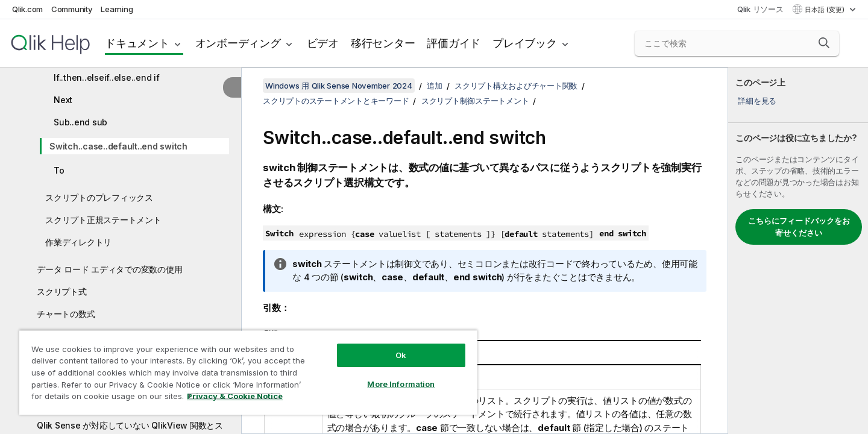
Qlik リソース (760, 9)
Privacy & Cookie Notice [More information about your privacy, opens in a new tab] (235, 396)
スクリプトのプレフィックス (99, 197)
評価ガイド (454, 43)
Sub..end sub (80, 122)
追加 (435, 86)
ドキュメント (137, 43)
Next (63, 100)
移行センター (383, 43)
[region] (248, 372)
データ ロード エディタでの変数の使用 (109, 269)
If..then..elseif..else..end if (107, 77)
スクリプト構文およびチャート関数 (516, 86)
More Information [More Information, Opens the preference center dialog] (401, 384)
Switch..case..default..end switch (118, 146)
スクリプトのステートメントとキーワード (336, 101)
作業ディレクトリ (78, 242)
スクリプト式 (62, 291)
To (59, 170)
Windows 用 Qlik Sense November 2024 (339, 86)
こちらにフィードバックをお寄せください (799, 227)
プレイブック (525, 43)
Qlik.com (27, 9)
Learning (117, 9)
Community (72, 9)
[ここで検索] (737, 43)
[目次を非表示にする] (232, 87)
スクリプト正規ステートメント (103, 220)
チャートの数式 (66, 314)
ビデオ (323, 43)
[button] (824, 43)
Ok (401, 355)
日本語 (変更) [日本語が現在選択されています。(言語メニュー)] (826, 10)
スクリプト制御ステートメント (475, 101)
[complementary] (798, 251)
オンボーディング (238, 43)
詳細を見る (757, 101)
